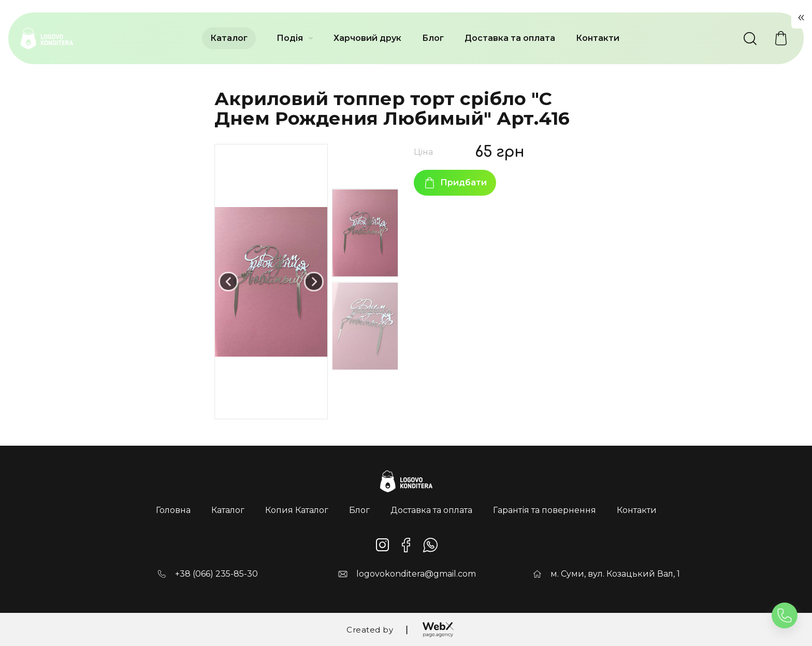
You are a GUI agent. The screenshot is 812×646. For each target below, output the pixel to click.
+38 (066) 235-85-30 (216, 574)
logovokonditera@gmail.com (416, 574)
